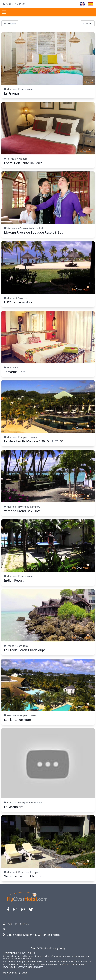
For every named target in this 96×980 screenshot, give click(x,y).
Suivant (87, 24)
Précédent (10, 24)
